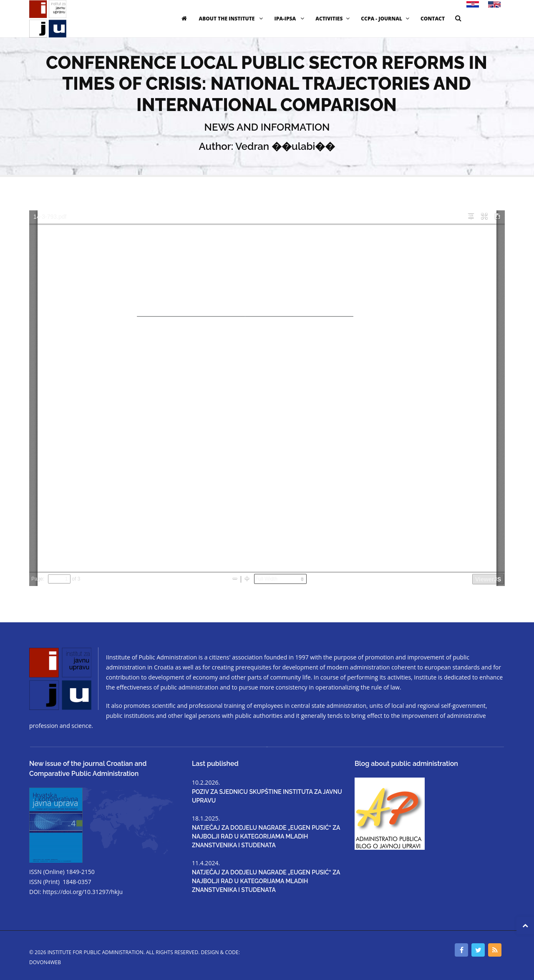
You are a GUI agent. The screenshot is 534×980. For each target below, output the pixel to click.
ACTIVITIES (334, 19)
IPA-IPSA (290, 19)
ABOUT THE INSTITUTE (232, 19)
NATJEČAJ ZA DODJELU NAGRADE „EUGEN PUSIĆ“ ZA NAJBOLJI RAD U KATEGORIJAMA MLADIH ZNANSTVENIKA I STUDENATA (266, 836)
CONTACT (433, 19)
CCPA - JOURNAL (386, 19)
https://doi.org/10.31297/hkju (83, 892)
